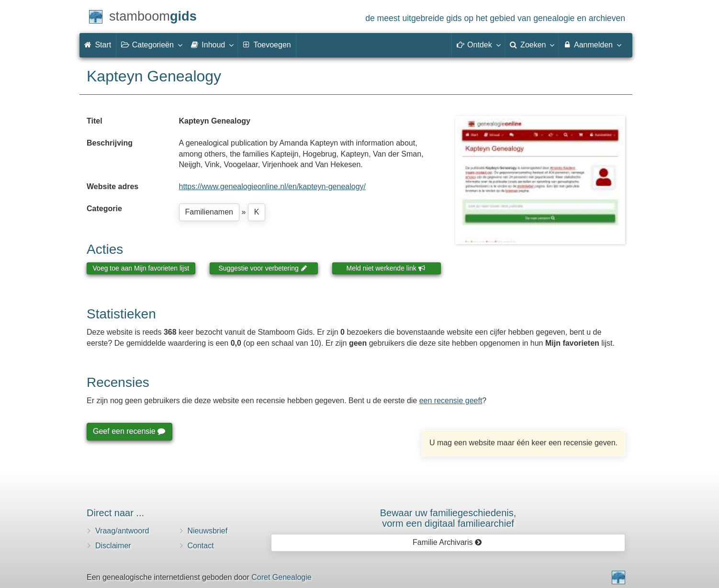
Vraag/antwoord (122, 531)
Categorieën (151, 45)
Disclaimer (113, 546)
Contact (201, 546)
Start (98, 45)
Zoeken (532, 45)
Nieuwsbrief (208, 531)
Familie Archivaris (447, 542)
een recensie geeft (451, 401)
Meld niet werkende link (386, 268)
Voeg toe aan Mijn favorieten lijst (141, 268)
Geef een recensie (129, 431)
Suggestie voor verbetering (263, 268)
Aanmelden (592, 45)
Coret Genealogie (281, 577)
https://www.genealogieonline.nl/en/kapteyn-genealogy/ (273, 187)
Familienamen (209, 212)
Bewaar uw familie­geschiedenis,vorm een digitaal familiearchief (448, 518)
